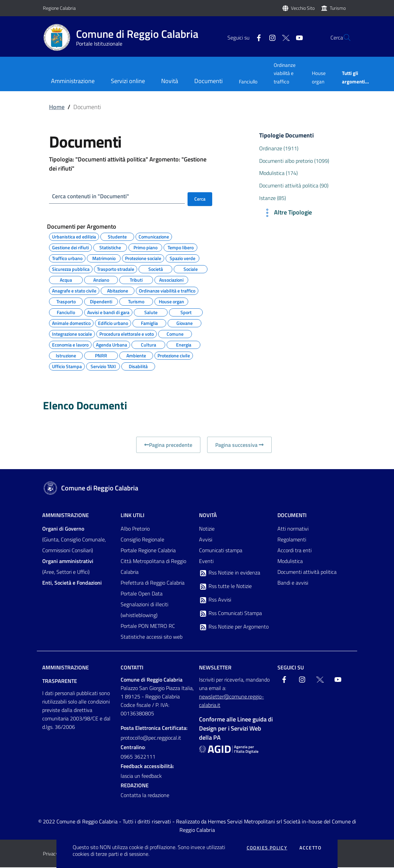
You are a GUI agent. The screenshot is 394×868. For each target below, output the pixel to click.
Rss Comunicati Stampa (230, 614)
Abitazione (118, 290)
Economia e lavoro (70, 344)
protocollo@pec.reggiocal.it (151, 738)
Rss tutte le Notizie (225, 587)
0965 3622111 (138, 757)
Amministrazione (66, 516)
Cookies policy (267, 848)
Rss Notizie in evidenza (230, 573)
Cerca (200, 199)
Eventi (206, 562)
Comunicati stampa (221, 551)
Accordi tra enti (294, 551)
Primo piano (145, 247)
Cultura (149, 344)
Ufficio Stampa (67, 366)
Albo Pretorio (135, 529)
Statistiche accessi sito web (152, 637)
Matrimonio (104, 258)
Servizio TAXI (103, 366)
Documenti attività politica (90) (294, 185)
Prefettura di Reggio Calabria (153, 583)
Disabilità (138, 366)
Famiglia (149, 323)
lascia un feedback (141, 776)
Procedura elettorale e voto (127, 334)
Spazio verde (182, 258)
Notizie (207, 529)
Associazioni (171, 280)
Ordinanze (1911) (279, 148)
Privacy (51, 854)
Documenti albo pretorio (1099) (294, 161)
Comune (175, 334)
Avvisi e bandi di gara (108, 312)
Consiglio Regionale (142, 540)
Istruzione (66, 355)
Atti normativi (293, 529)
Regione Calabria (59, 8)
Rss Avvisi (215, 601)
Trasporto (66, 301)
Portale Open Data (142, 594)
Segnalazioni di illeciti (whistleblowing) (144, 610)
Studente (117, 236)
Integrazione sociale (72, 334)
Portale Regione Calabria (148, 551)
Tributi (136, 280)
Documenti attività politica (307, 572)
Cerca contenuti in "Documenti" (93, 196)
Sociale (191, 269)
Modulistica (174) (278, 173)
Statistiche (110, 247)
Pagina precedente (168, 445)
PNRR (101, 355)
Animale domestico (71, 323)
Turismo (338, 8)
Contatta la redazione (145, 796)
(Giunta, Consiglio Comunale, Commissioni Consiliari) (74, 540)
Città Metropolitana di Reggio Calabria (153, 567)
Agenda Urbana (112, 344)
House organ (319, 77)
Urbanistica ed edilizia (74, 236)
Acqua (66, 280)
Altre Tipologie (287, 213)
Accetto (310, 848)
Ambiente (136, 355)
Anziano (101, 280)
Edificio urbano (113, 323)
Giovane (184, 323)
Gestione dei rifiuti (70, 247)
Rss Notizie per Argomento (234, 628)
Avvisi (206, 540)
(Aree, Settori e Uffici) (68, 567)
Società (156, 269)
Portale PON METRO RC (148, 627)
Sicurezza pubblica (71, 269)
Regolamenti (292, 540)
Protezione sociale (143, 258)
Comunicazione (154, 236)
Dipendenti (101, 301)
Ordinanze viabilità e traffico (285, 73)
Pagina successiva (239, 445)
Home (57, 107)
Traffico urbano (67, 258)
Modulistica (290, 562)
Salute (151, 312)
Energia (184, 344)
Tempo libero (181, 247)
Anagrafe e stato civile (74, 290)
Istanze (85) (273, 198)
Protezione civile (174, 355)
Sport (186, 312)
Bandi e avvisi (293, 583)
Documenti (292, 516)
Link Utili (132, 516)
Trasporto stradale (116, 269)
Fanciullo (248, 82)
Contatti (132, 668)
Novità (208, 516)
